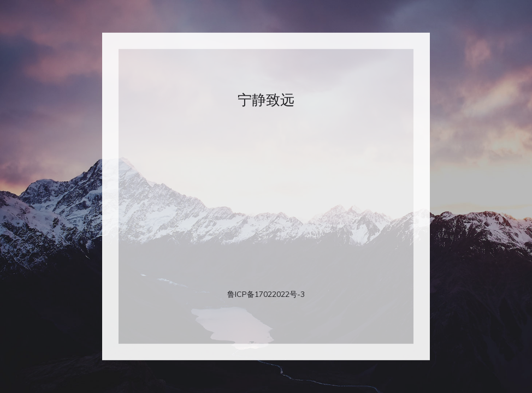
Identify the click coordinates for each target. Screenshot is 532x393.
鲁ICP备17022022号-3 (266, 294)
